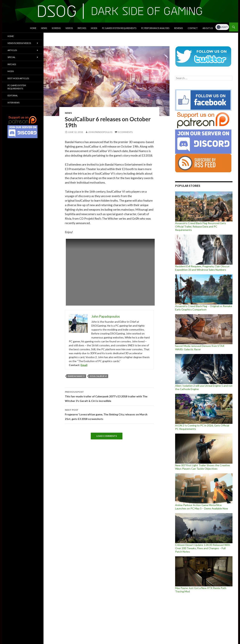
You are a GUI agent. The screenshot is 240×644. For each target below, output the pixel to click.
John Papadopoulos (100, 132)
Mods (94, 28)
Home (33, 28)
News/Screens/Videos (19, 43)
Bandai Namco (76, 376)
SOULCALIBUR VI (98, 376)
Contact (193, 28)
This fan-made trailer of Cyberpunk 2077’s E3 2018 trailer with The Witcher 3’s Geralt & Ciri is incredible (109, 396)
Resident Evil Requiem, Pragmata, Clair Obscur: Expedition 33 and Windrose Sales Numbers (203, 268)
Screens (56, 28)
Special (11, 57)
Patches (82, 28)
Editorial (13, 95)
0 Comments (125, 132)
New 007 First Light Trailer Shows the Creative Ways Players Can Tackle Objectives (202, 467)
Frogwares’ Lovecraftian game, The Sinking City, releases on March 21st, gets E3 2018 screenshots (109, 414)
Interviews (13, 103)
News (44, 28)
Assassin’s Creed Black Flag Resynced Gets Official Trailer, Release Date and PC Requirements (201, 226)
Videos (69, 28)
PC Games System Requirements (119, 28)
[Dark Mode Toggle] (222, 27)
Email (84, 365)
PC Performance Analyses (155, 28)
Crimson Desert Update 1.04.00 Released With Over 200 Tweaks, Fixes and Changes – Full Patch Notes (203, 548)
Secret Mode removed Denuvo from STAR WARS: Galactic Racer (200, 348)
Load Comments (107, 436)
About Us (208, 28)
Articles (12, 50)
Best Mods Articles (18, 78)
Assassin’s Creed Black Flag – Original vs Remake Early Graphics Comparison (204, 308)
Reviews (178, 28)
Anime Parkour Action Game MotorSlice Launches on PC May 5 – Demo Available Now (202, 507)
